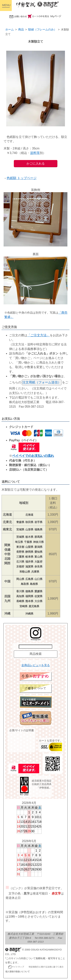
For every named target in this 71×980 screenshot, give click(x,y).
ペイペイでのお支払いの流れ (33, 456)
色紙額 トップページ (22, 178)
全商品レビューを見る (36, 665)
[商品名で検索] (35, 647)
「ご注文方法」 (39, 335)
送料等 (35, 153)
